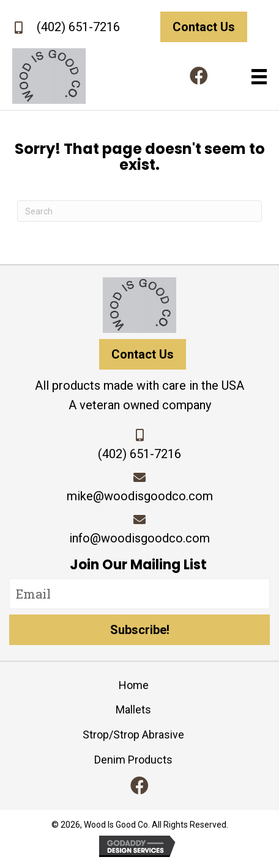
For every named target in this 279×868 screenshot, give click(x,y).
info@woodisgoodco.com (139, 538)
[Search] (139, 211)
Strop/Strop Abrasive (133, 735)
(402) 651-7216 (78, 27)
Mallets (133, 709)
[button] (199, 76)
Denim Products (133, 760)
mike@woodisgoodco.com (140, 496)
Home (134, 685)
